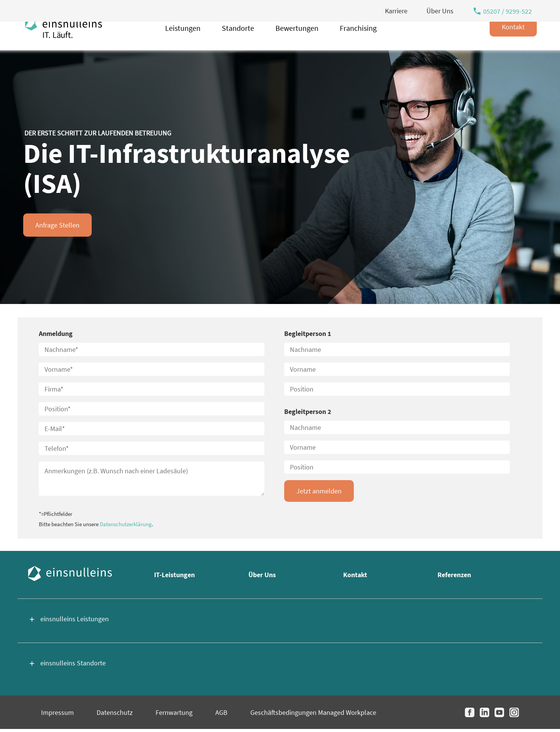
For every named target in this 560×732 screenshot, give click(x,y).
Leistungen (183, 45)
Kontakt (513, 44)
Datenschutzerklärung (126, 524)
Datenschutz (115, 712)
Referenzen (454, 575)
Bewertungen (297, 45)
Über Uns (262, 575)
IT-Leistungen (174, 575)
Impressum (57, 712)
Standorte (238, 45)
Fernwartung (174, 712)
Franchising (358, 45)
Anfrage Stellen (57, 225)
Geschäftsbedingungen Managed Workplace (313, 712)
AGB (221, 712)
